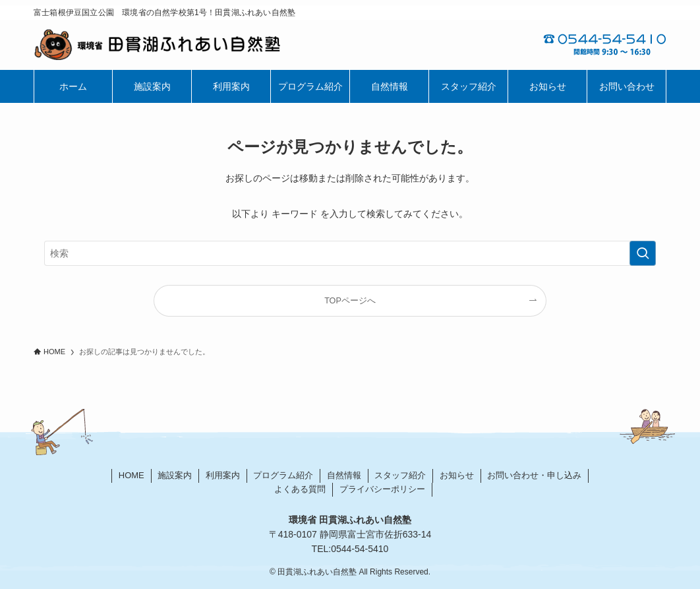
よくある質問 (300, 489)
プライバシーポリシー (382, 489)
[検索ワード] (350, 253)
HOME (131, 475)
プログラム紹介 (283, 475)
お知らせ (457, 475)
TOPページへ (350, 301)
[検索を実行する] (643, 253)
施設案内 (175, 475)
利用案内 (223, 475)
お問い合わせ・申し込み (534, 475)
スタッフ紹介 (400, 475)
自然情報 (344, 475)
